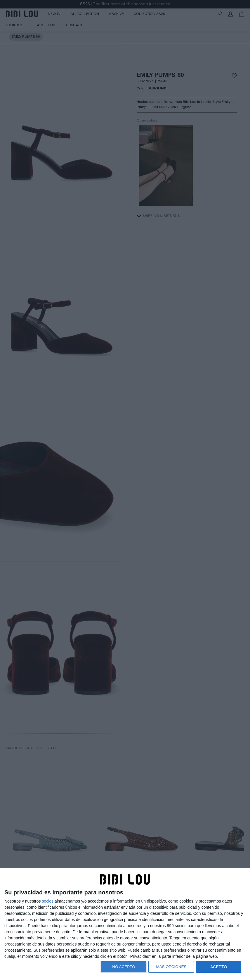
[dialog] (125, 924)
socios (48, 901)
